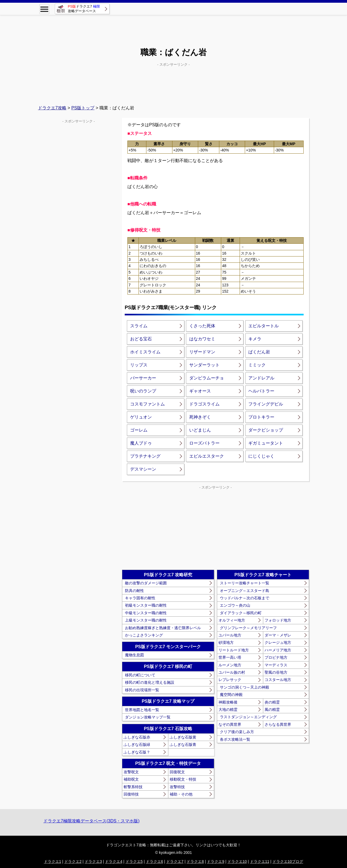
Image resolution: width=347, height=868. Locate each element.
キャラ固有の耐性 (140, 598)
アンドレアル (261, 378)
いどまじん (200, 430)
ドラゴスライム (204, 404)
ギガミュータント (266, 443)
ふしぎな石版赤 (137, 737)
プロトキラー (261, 417)
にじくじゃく (261, 456)
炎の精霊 (272, 702)
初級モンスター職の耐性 (146, 605)
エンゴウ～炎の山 (235, 605)
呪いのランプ (143, 391)
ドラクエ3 (93, 861)
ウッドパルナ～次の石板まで (245, 598)
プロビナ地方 (276, 657)
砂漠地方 (226, 642)
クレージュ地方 (278, 642)
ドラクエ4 (114, 861)
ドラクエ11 (260, 861)
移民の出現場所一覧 (142, 690)
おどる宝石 (141, 339)
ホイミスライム (145, 352)
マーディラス (276, 665)
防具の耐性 (134, 591)
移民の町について (140, 675)
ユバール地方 (230, 635)
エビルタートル (264, 326)
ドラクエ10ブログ (288, 861)
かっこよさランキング (144, 635)
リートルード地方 (234, 650)
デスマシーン (143, 469)
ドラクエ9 (216, 861)
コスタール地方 (278, 680)
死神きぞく (200, 417)
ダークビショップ (266, 430)
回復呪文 (177, 772)
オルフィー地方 (232, 620)
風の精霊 (272, 709)
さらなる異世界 (278, 724)
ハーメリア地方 (278, 650)
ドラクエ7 (175, 861)
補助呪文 (131, 779)
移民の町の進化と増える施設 (150, 682)
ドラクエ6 (155, 861)
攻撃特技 (177, 787)
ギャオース (200, 391)
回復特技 (131, 794)
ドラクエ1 (53, 861)
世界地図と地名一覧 (142, 710)
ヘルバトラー (261, 391)
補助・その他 (181, 794)
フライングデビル (266, 404)
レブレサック (230, 680)
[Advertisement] (173, 27)
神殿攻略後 (228, 702)
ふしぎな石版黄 (183, 737)
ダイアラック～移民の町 (241, 613)
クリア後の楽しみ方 (237, 732)
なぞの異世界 (230, 724)
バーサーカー (143, 378)
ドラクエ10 (237, 861)
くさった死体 (202, 326)
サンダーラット (204, 365)
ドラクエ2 (73, 861)
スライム (139, 326)
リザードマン (202, 352)
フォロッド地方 (278, 620)
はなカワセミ (202, 339)
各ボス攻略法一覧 (235, 739)
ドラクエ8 (195, 861)
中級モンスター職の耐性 (146, 613)
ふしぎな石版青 (183, 745)
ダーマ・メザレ (278, 635)
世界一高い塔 (230, 657)
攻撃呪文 (131, 772)
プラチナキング (145, 456)
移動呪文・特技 (183, 779)
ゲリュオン (141, 417)
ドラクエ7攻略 (52, 108)
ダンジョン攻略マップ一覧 (148, 717)
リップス (139, 365)
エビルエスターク (207, 456)
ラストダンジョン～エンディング (248, 717)
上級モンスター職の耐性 (146, 620)
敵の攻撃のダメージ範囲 (146, 583)
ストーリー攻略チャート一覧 (245, 583)
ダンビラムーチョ (207, 378)
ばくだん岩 (259, 352)
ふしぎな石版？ (137, 752)
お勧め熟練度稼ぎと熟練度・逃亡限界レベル (163, 628)
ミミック (257, 365)
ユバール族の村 (232, 672)
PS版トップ (83, 108)
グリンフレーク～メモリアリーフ (248, 628)
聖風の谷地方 (276, 672)
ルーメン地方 (230, 665)
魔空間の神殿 (231, 695)
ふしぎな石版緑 (137, 745)
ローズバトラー (204, 443)
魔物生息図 (134, 655)
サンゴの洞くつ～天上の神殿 (245, 687)
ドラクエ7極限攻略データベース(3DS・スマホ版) (91, 821)
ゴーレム (139, 430)
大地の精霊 (228, 709)
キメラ (255, 339)
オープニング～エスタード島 (245, 591)
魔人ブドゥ (141, 443)
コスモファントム (147, 404)
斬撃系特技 (133, 787)
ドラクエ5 (134, 861)
